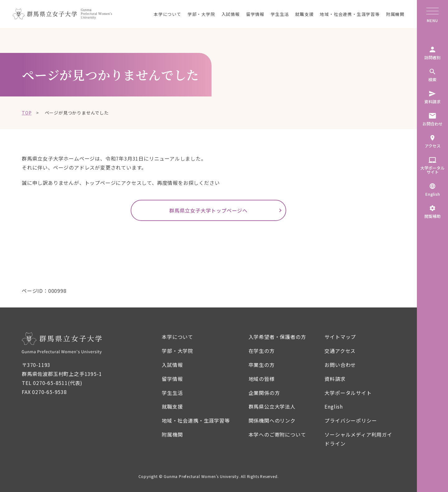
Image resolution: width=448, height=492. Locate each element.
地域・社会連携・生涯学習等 (350, 14)
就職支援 (304, 14)
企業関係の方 (264, 393)
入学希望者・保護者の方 (277, 337)
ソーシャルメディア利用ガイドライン (358, 439)
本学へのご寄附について (277, 434)
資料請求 (335, 379)
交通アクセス (340, 351)
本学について (168, 14)
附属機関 (395, 14)
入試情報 (231, 14)
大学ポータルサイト (348, 393)
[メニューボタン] (432, 12)
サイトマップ (340, 337)
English (334, 406)
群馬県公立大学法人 (272, 406)
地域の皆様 (262, 379)
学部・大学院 (201, 14)
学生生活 (280, 14)
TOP (27, 113)
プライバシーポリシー (351, 420)
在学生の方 (262, 351)
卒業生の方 (262, 365)
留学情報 (255, 14)
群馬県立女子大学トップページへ (208, 210)
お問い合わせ (340, 365)
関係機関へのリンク (272, 420)
